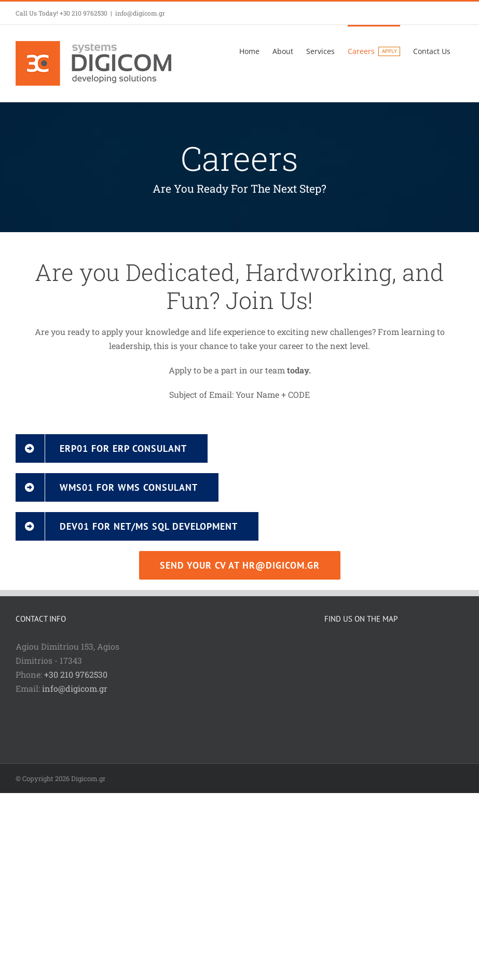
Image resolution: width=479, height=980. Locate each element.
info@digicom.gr (140, 13)
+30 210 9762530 (76, 674)
